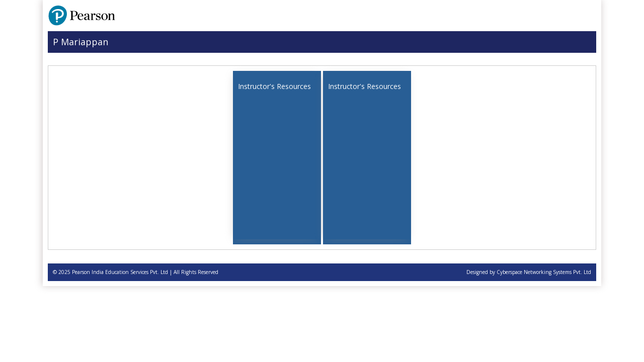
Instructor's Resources (274, 86)
